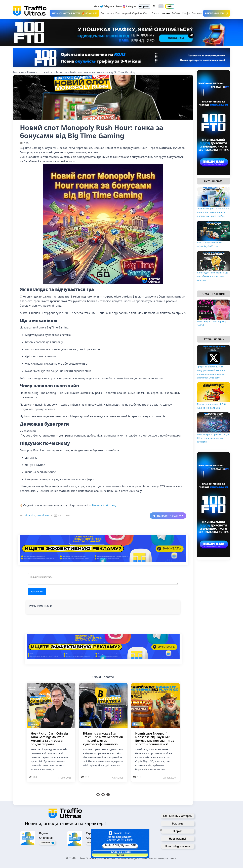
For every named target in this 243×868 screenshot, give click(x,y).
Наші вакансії (178, 839)
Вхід (170, 6)
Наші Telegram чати (178, 846)
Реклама (197, 13)
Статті (147, 13)
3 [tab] (108, 795)
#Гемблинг (43, 515)
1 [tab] (98, 795)
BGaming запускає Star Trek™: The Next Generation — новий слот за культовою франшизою (103, 739)
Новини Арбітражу (104, 505)
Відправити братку (169, 516)
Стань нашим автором (178, 816)
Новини (166, 13)
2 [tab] (103, 795)
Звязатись (47, 843)
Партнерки (107, 13)
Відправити (37, 591)
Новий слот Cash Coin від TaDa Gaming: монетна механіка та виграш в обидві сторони (49, 739)
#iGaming (30, 515)
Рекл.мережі (123, 13)
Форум (178, 831)
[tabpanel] (51, 737)
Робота (176, 13)
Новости (33, 724)
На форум (144, 6)
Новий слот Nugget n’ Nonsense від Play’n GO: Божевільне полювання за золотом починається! (155, 739)
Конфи (186, 13)
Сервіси (137, 13)
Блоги (155, 13)
